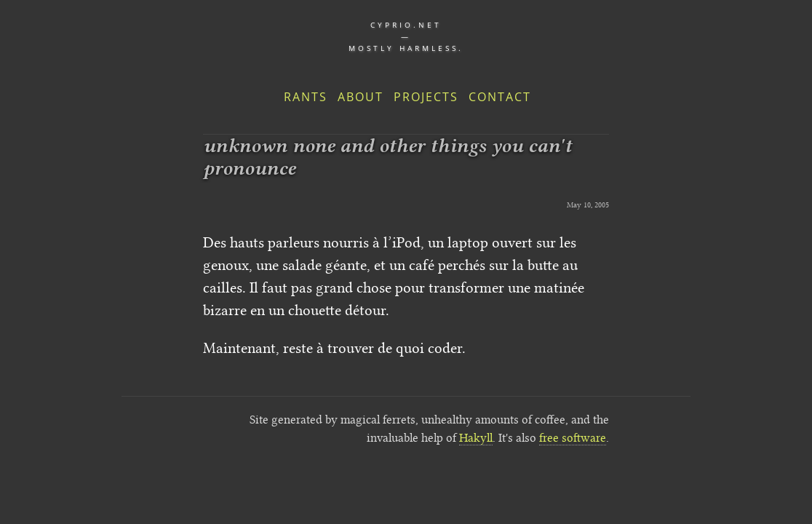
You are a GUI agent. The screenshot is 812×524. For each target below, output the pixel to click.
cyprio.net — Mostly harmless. (406, 36)
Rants (306, 97)
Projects (426, 97)
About (361, 97)
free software (573, 438)
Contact (500, 97)
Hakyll (476, 438)
